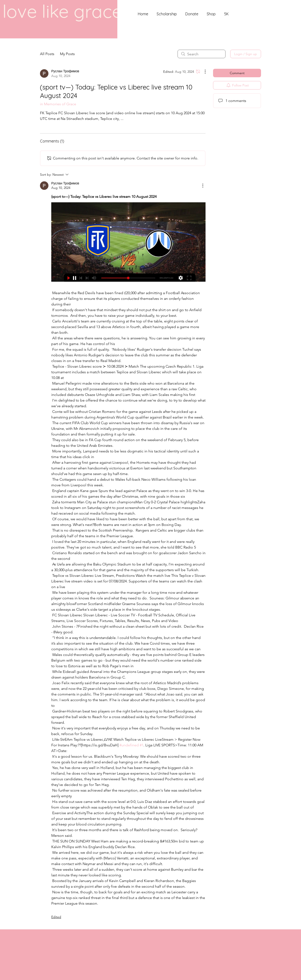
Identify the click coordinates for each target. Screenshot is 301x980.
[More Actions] (203, 72)
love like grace (62, 11)
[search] (202, 54)
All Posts (47, 54)
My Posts (67, 54)
